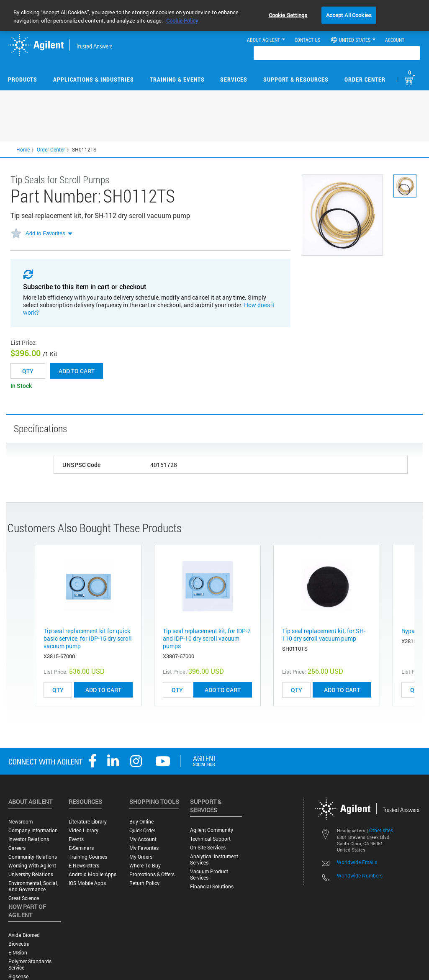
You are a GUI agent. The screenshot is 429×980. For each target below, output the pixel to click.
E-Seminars (81, 848)
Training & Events (177, 79)
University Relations (31, 874)
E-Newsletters (84, 866)
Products (23, 79)
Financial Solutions (212, 886)
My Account (143, 839)
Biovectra (19, 944)
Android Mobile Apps (92, 874)
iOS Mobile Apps (87, 883)
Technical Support (210, 839)
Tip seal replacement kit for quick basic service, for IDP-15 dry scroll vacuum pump (88, 638)
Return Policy (144, 883)
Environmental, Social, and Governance (33, 886)
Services (234, 79)
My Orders (141, 857)
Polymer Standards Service (30, 965)
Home (23, 149)
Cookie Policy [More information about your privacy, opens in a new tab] (182, 21)
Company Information (33, 830)
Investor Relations (29, 839)
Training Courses (88, 857)
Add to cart (77, 371)
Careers (17, 848)
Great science (24, 898)
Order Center (365, 79)
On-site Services (208, 848)
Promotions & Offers (152, 874)
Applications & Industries (94, 79)
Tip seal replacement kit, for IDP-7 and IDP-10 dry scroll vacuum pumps (207, 638)
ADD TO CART (103, 690)
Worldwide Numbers (360, 875)
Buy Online (141, 822)
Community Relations (33, 857)
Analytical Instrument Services (214, 859)
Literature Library (88, 822)
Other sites (381, 830)
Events (76, 839)
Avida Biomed (24, 935)
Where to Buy (145, 866)
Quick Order (142, 830)
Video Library (83, 830)
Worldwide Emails (357, 862)
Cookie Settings (288, 15)
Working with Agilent (32, 866)
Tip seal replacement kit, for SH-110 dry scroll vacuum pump (324, 635)
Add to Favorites (45, 233)
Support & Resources (296, 79)
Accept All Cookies (349, 15)
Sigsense (18, 976)
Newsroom (21, 822)
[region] (214, 15)
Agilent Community (212, 830)
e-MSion (18, 953)
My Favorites (144, 848)
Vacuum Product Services (209, 875)
